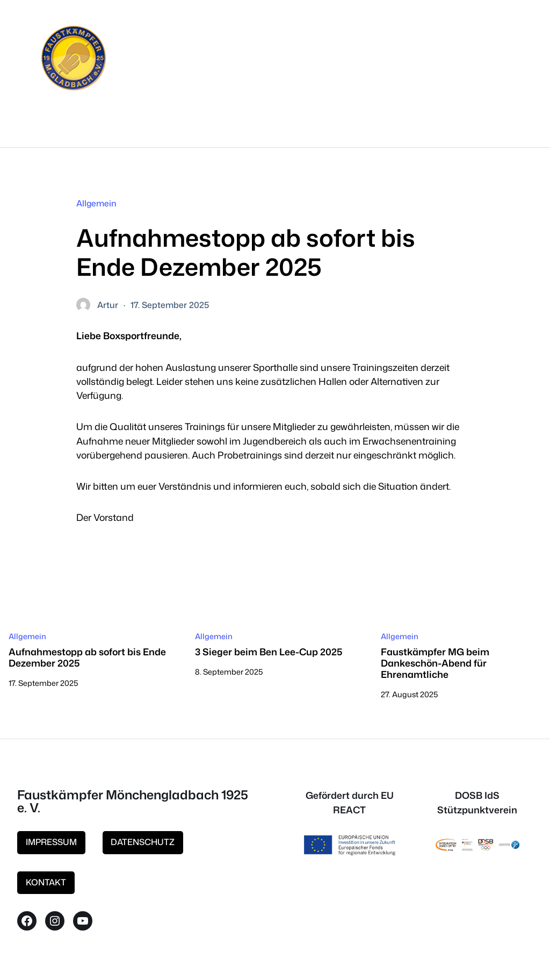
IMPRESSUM (51, 842)
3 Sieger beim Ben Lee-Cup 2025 (269, 652)
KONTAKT (46, 882)
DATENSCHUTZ (143, 842)
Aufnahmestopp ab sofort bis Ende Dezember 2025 (87, 657)
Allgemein (96, 203)
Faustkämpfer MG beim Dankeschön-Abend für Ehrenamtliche (435, 663)
